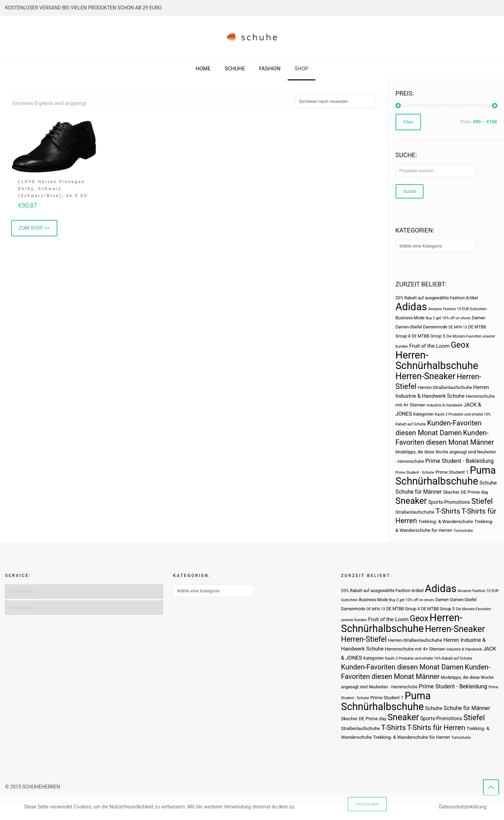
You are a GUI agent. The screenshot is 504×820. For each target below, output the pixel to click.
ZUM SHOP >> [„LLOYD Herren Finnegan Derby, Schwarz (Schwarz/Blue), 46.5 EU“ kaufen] (34, 228)
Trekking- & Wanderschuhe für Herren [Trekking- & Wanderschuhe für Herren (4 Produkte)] (412, 737)
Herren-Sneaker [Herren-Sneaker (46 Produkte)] (425, 376)
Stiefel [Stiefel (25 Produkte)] (482, 501)
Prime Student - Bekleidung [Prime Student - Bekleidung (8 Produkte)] (460, 461)
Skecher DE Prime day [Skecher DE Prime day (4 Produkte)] (466, 492)
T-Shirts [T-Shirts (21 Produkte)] (448, 511)
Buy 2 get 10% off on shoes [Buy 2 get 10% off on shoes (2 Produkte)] (448, 318)
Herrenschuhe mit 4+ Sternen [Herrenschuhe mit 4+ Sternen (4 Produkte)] (415, 649)
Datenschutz (22, 591)
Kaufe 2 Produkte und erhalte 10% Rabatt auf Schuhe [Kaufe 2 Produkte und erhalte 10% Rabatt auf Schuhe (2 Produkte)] (429, 658)
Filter (408, 122)
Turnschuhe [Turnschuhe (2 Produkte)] (463, 531)
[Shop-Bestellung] (335, 101)
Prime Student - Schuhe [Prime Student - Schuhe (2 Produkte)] (415, 472)
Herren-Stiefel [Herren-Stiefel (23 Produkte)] (364, 639)
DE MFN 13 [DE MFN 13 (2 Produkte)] (458, 327)
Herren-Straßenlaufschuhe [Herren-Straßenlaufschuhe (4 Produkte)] (445, 387)
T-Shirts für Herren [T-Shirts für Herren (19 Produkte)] (436, 728)
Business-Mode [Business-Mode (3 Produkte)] (410, 318)
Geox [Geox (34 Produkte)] (460, 345)
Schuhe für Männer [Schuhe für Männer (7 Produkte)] (419, 492)
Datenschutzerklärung (463, 807)
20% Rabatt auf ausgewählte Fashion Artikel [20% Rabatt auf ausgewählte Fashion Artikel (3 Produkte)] (437, 298)
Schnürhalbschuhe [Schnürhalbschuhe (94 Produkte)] (437, 481)
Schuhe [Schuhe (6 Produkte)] (488, 483)
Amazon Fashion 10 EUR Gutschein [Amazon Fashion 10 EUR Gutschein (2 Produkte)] (457, 309)
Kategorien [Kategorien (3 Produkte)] (423, 414)
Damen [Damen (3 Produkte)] (478, 318)
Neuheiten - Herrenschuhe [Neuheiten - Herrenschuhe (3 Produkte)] (393, 687)
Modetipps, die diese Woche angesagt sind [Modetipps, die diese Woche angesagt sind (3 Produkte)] (436, 452)
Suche (410, 191)
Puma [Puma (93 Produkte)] (483, 470)
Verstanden (367, 804)
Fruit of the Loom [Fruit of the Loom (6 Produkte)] (429, 346)
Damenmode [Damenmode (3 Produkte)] (435, 327)
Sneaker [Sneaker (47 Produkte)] (411, 501)
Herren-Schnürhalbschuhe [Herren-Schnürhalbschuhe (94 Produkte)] (437, 360)
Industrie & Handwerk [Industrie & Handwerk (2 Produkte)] (445, 405)
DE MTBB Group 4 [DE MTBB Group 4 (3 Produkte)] (403, 609)
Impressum (21, 607)
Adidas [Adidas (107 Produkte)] (411, 307)
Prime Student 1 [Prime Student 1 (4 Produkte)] (452, 472)
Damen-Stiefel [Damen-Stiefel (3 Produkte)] (409, 327)
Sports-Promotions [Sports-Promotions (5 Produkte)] (449, 502)
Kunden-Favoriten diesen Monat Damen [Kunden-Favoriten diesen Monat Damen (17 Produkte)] (402, 667)
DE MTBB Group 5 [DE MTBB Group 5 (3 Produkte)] (428, 336)
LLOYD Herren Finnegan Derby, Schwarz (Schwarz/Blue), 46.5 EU (53, 189)
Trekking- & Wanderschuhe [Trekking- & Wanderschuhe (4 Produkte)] (446, 522)
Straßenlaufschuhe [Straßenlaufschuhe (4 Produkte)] (415, 512)
